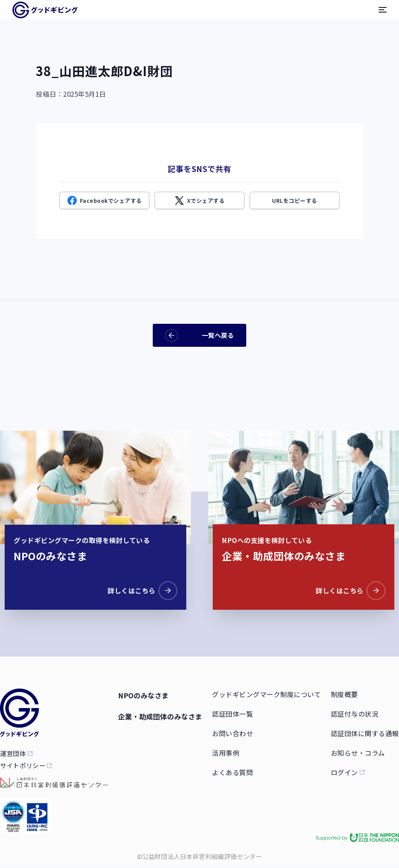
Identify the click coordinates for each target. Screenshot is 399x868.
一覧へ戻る (199, 335)
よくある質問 (236, 771)
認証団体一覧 (236, 712)
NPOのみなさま (143, 693)
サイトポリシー (24, 769)
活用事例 (229, 751)
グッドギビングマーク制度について (269, 693)
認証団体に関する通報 (365, 732)
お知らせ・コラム (358, 751)
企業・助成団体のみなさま (162, 714)
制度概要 (344, 693)
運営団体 (14, 753)
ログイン (344, 771)
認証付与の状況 (355, 712)
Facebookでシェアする (105, 201)
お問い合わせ (236, 732)
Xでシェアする (200, 201)
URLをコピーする (295, 201)
